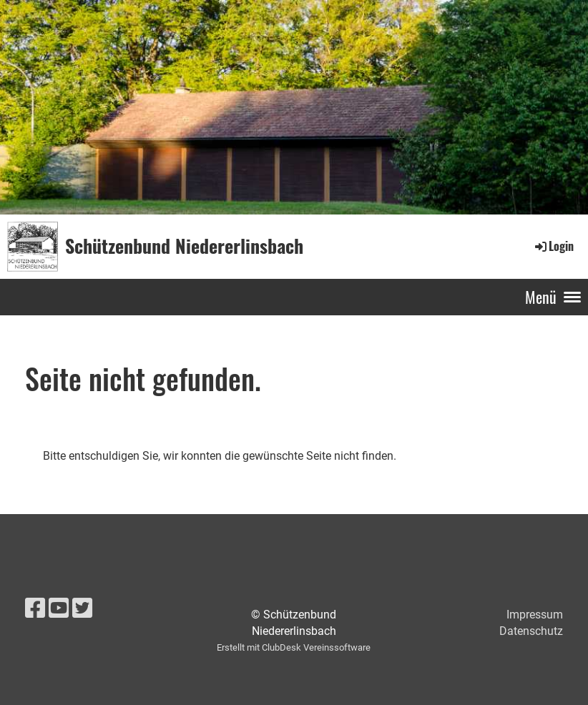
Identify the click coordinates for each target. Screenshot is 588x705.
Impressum (535, 615)
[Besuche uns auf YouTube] (59, 608)
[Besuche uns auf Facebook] (35, 608)
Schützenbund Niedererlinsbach (184, 246)
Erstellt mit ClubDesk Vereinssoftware (294, 647)
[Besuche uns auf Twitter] (82, 608)
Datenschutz (531, 631)
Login (553, 246)
